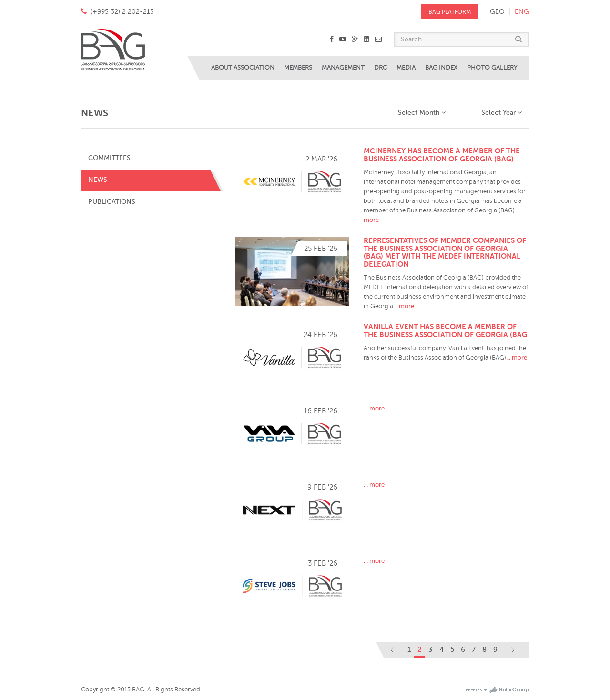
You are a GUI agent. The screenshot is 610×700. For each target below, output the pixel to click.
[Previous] (394, 650)
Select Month (422, 113)
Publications (112, 202)
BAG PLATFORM (450, 12)
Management (343, 68)
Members (298, 68)
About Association (243, 68)
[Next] (511, 650)
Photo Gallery (492, 68)
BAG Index (441, 68)
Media (406, 68)
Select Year (502, 113)
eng (522, 12)
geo (497, 12)
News (98, 180)
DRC (381, 68)
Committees (109, 158)
